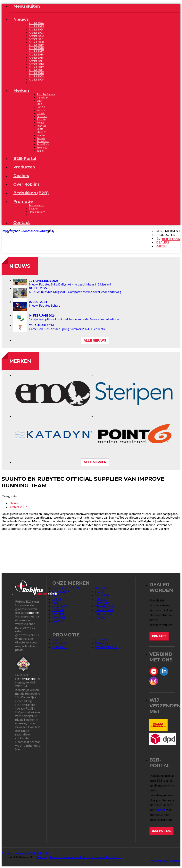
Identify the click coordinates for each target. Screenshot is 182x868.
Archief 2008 (36, 80)
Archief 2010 (36, 73)
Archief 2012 (36, 67)
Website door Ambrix (166, 861)
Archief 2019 (36, 45)
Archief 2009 (36, 76)
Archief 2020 (36, 42)
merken (34, 613)
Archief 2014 (36, 61)
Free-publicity (37, 212)
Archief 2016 (36, 55)
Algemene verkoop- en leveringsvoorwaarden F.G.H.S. (85, 857)
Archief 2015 (36, 58)
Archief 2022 (36, 36)
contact (160, 810)
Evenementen (37, 205)
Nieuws (20, 266)
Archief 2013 (36, 64)
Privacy (42, 857)
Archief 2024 (36, 30)
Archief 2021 (36, 39)
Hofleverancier (25, 679)
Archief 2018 (36, 48)
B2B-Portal (161, 831)
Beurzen (33, 208)
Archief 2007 (18, 507)
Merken (20, 361)
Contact (159, 636)
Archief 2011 (36, 70)
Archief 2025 (36, 26)
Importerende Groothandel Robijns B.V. (28, 231)
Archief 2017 (36, 51)
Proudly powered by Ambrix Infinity (26, 853)
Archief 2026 (36, 23)
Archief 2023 (36, 33)
